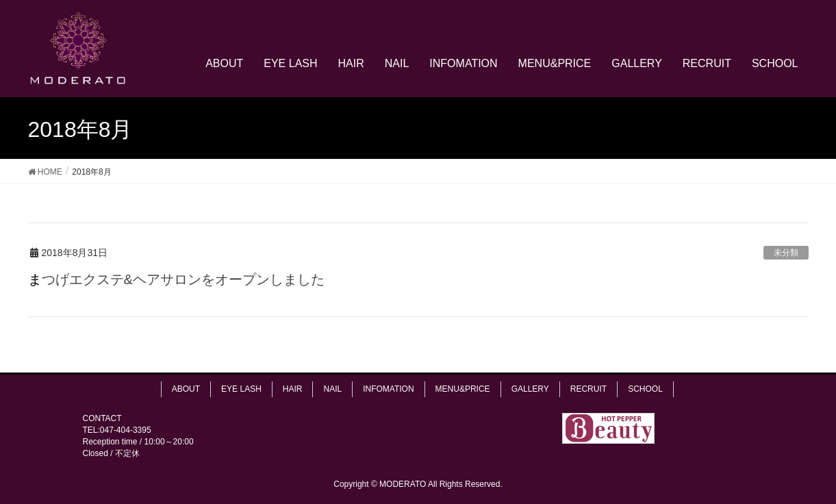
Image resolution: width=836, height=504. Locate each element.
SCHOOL (645, 389)
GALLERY (530, 389)
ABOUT (186, 389)
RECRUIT (588, 389)
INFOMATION (388, 389)
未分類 (786, 253)
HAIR (293, 389)
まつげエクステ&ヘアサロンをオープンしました (176, 279)
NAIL (332, 389)
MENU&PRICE (463, 389)
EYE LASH (241, 389)
